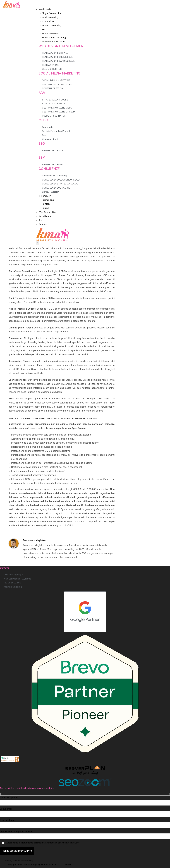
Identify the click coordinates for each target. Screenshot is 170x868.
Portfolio (46, 204)
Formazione (48, 200)
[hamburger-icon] (37, 4)
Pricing (45, 208)
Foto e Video (49, 21)
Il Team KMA (45, 196)
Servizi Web (45, 9)
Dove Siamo (45, 216)
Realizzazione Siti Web (53, 42)
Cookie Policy (26, 861)
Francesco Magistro (34, 540)
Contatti (43, 224)
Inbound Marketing (52, 25)
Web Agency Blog (48, 212)
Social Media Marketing (54, 38)
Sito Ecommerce (51, 33)
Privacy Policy (12, 861)
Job (41, 220)
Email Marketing (50, 17)
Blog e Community (51, 13)
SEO (44, 30)
